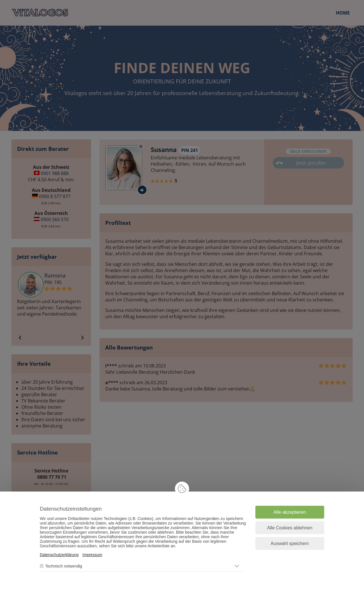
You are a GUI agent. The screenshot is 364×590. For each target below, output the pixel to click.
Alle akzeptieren (290, 512)
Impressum (92, 555)
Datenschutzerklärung (59, 555)
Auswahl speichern (290, 543)
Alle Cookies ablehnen (290, 528)
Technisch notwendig (64, 566)
